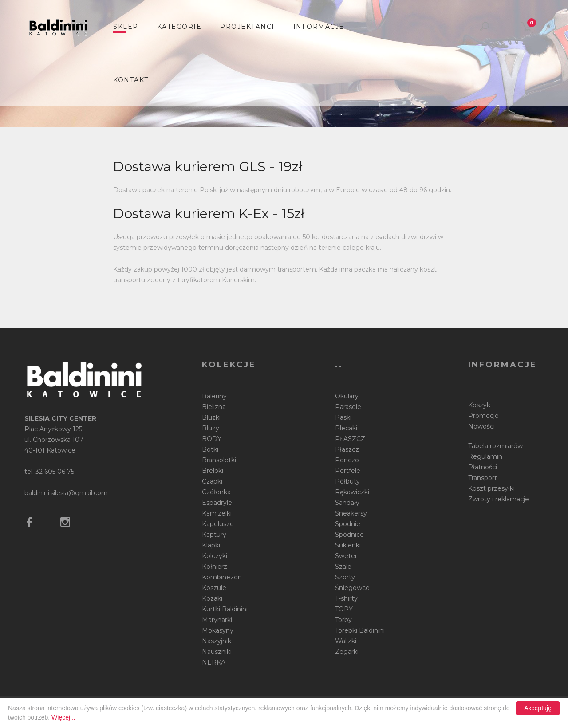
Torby (343, 620)
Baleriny (214, 396)
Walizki (346, 641)
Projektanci (247, 27)
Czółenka (216, 492)
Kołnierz (215, 567)
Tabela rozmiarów (495, 446)
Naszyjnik (217, 641)
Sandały (347, 503)
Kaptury (214, 535)
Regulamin (485, 456)
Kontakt (131, 80)
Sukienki (348, 545)
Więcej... (63, 717)
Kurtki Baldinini (225, 609)
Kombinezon (222, 577)
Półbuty (347, 481)
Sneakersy (351, 513)
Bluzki (211, 417)
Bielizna (214, 407)
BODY (212, 439)
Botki (210, 449)
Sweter (346, 556)
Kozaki (212, 598)
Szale (343, 567)
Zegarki (347, 652)
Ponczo (347, 460)
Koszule (214, 588)
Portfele (348, 471)
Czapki (212, 481)
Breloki (213, 471)
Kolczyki (215, 556)
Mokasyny (218, 630)
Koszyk (479, 405)
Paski (343, 417)
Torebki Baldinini (360, 630)
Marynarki (217, 620)
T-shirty (346, 598)
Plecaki (346, 428)
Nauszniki (217, 652)
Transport (483, 478)
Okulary (347, 396)
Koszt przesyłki (491, 488)
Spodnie (348, 524)
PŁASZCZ (350, 439)
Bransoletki (219, 460)
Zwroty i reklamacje (499, 499)
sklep (126, 27)
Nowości (481, 426)
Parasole (348, 407)
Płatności (483, 467)
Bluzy (211, 428)
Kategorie (179, 27)
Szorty (345, 577)
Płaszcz (347, 449)
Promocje (483, 416)
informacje (319, 27)
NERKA (214, 662)
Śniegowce (352, 588)
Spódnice (349, 535)
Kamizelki (217, 513)
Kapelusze (218, 524)
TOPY (344, 609)
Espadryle (217, 503)
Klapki (211, 545)
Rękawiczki (352, 492)
